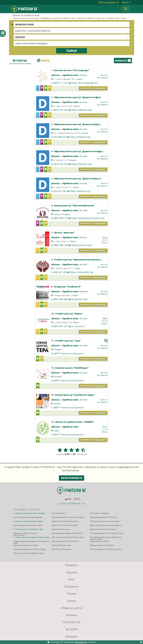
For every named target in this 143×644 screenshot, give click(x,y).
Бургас (76, 187)
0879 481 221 (61, 326)
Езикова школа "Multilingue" (72, 368)
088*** (69, 380)
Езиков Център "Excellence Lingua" (75, 395)
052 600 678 (60, 137)
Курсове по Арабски (86, 18)
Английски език (87, 102)
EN (77, 499)
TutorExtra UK (71, 622)
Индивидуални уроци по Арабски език (58, 18)
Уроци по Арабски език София (29, 521)
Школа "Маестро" (64, 233)
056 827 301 (60, 191)
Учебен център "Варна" (69, 314)
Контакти (71, 636)
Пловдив (72, 160)
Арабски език (70, 75)
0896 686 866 (61, 299)
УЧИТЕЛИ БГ (75, 503)
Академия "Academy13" (68, 287)
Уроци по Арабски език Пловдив (30, 513)
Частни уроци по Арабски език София (32, 537)
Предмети (72, 565)
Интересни (71, 586)
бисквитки (81, 642)
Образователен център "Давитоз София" (78, 97)
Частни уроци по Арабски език (29, 529)
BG (68, 499)
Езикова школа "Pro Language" (72, 70)
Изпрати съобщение (93, 88)
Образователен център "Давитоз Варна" (78, 124)
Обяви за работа (72, 608)
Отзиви (72, 594)
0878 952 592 (61, 110)
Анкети (72, 601)
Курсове (72, 572)
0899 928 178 (61, 218)
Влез (126, 2)
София (79, 79)
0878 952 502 (61, 164)
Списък (20, 61)
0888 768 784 (61, 245)
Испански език (87, 75)
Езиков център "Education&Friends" (74, 205)
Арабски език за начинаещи (26, 18)
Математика (86, 291)
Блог (72, 579)
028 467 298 (60, 272)
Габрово (57, 404)
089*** (69, 353)
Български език (87, 373)
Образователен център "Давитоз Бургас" (78, 178)
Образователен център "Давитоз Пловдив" (79, 151)
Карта (43, 61)
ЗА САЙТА (72, 629)
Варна (85, 133)
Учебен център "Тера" (68, 341)
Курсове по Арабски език (108, 18)
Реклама (72, 615)
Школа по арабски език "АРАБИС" (75, 422)
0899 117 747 (61, 83)
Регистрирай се (109, 2)
